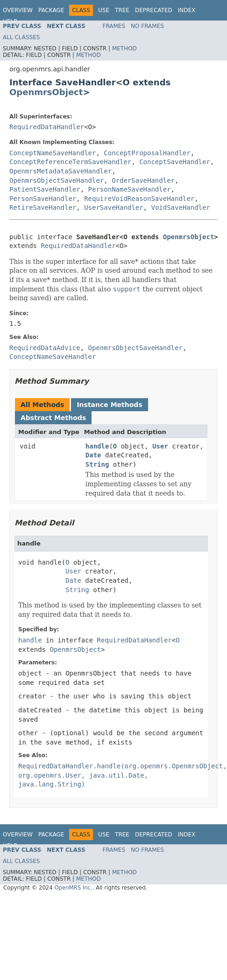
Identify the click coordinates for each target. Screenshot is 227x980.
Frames (114, 26)
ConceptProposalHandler (147, 153)
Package (51, 10)
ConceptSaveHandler (175, 162)
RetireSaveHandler (43, 207)
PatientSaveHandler (45, 189)
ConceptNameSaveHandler (53, 153)
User (160, 446)
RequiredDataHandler (47, 127)
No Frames (147, 26)
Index (187, 10)
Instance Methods (109, 405)
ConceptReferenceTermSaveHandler (70, 162)
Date (93, 455)
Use (104, 10)
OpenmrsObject (46, 92)
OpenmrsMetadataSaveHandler (60, 171)
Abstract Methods (53, 418)
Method (124, 48)
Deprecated (154, 10)
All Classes (21, 37)
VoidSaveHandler (180, 207)
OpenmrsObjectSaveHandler (57, 180)
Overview (18, 10)
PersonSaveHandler (43, 199)
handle (97, 446)
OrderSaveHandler (143, 180)
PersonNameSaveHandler (130, 189)
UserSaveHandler (113, 207)
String (97, 464)
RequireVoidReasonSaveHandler (139, 199)
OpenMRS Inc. (73, 888)
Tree (122, 10)
